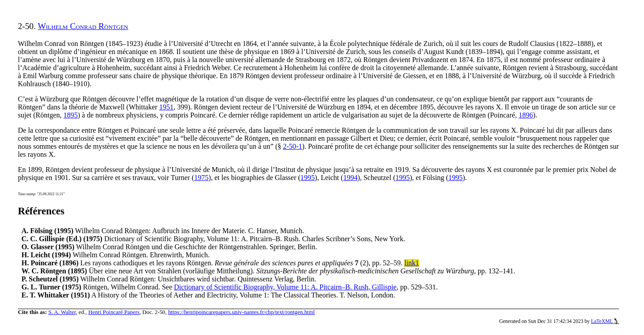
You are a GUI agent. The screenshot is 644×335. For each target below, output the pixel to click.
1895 (71, 115)
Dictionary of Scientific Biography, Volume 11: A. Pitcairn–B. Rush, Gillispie (285, 287)
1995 (308, 178)
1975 (201, 178)
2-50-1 (293, 146)
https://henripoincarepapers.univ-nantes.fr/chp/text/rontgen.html (241, 312)
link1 (412, 263)
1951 (166, 107)
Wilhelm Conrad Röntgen (83, 26)
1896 (526, 115)
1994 (350, 178)
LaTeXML (605, 321)
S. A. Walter (62, 312)
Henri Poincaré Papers (114, 312)
